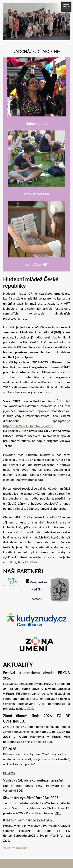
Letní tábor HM (36, 264)
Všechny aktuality (15, 847)
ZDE (30, 708)
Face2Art (31, 562)
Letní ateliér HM (37, 194)
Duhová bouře (36, 123)
